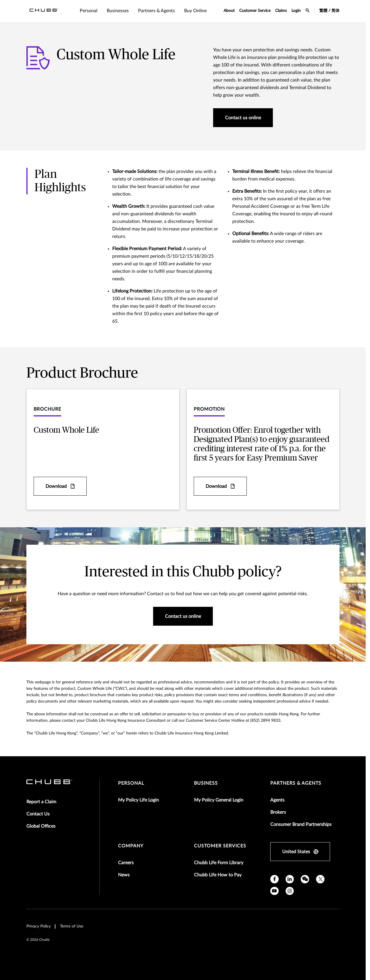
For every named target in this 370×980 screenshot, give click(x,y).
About (229, 11)
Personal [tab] (89, 11)
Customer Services (220, 846)
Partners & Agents (296, 783)
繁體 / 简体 (329, 11)
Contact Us (38, 814)
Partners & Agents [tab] (156, 11)
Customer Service (255, 11)
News (124, 875)
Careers (126, 863)
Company (131, 846)
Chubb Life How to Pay (218, 875)
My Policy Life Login (138, 800)
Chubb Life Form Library (219, 863)
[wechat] (305, 879)
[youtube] (274, 891)
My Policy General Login (219, 800)
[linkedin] (290, 879)
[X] (320, 879)
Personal (131, 783)
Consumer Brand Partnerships (301, 824)
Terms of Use (72, 926)
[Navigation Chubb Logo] (44, 11)
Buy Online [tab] (195, 11)
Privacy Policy (39, 926)
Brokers (278, 812)
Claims (281, 11)
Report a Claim (41, 802)
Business (206, 783)
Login (296, 11)
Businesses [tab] (118, 11)
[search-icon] (308, 11)
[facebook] (274, 879)
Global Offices (41, 826)
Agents (277, 800)
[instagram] (290, 891)
